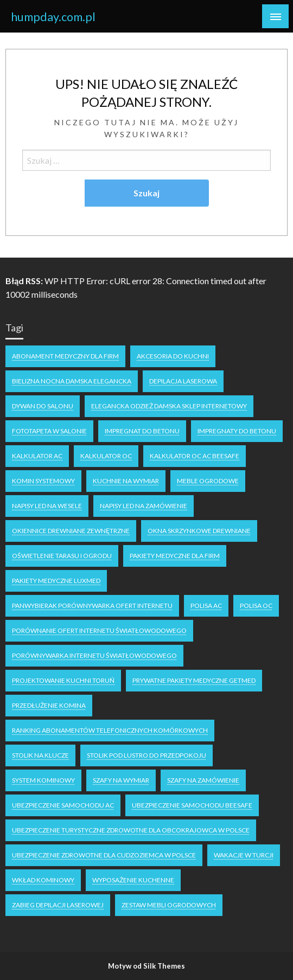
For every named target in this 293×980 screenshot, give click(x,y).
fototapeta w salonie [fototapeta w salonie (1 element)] (49, 431)
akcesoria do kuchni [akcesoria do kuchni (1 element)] (173, 356)
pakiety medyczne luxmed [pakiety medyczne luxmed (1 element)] (56, 581)
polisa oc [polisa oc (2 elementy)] (256, 606)
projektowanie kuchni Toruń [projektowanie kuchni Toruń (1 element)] (63, 680)
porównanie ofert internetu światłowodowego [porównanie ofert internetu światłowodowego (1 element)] (99, 630)
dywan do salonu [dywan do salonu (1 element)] (43, 406)
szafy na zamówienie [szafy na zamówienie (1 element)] (203, 780)
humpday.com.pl (53, 17)
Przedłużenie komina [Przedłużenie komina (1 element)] (49, 705)
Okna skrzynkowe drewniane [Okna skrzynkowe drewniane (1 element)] (199, 531)
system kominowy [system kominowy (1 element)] (43, 780)
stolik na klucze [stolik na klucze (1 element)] (40, 755)
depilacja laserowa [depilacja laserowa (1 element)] (183, 381)
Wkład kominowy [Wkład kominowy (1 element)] (43, 880)
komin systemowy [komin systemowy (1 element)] (43, 481)
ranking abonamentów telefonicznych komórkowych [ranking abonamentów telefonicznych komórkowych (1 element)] (110, 730)
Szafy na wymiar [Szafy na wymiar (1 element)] (121, 780)
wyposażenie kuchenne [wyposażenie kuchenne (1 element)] (133, 880)
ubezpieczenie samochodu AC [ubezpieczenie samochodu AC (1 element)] (63, 805)
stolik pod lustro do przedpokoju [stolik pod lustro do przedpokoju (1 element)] (146, 755)
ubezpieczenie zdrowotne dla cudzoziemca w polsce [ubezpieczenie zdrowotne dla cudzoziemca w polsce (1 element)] (104, 855)
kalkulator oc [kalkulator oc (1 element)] (106, 456)
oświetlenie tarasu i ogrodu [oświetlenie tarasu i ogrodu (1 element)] (62, 556)
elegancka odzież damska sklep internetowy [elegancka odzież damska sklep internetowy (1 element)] (169, 406)
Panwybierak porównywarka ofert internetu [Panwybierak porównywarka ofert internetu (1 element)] (92, 606)
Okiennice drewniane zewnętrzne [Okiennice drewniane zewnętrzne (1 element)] (71, 531)
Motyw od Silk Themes (146, 966)
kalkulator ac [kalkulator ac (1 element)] (37, 456)
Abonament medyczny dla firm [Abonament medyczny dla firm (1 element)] (65, 356)
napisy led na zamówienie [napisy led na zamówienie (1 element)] (144, 506)
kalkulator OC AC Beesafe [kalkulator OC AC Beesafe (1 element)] (195, 456)
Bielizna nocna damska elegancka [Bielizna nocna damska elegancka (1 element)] (72, 381)
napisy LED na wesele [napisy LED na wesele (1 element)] (47, 506)
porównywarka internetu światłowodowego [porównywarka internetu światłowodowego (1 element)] (94, 655)
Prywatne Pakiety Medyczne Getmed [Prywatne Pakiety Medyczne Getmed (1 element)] (194, 680)
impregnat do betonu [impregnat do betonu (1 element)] (142, 431)
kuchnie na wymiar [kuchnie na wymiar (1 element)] (126, 481)
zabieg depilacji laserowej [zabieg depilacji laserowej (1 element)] (58, 905)
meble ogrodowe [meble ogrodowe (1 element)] (208, 481)
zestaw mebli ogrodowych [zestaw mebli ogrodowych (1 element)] (169, 905)
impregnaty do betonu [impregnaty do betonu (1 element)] (237, 431)
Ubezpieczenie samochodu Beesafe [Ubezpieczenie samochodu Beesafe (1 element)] (192, 805)
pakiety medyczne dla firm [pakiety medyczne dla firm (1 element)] (175, 556)
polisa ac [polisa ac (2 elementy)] (206, 606)
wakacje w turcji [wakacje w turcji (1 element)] (244, 855)
